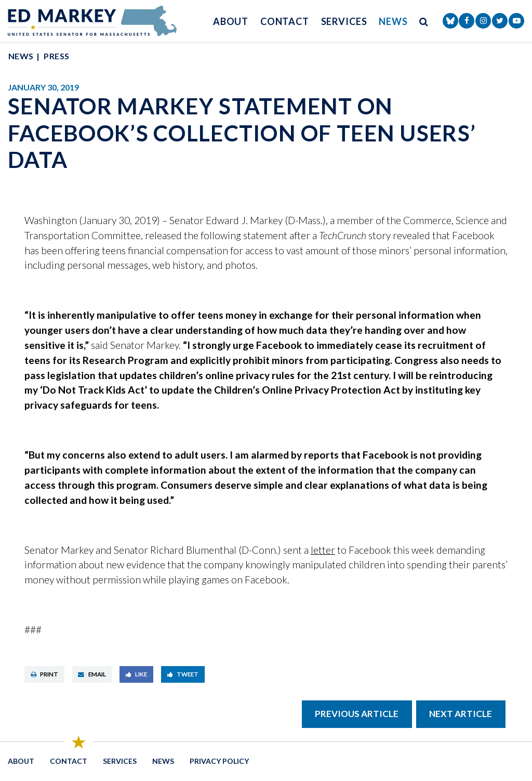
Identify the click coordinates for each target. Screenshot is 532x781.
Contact (285, 21)
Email (92, 674)
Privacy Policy (219, 761)
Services (344, 21)
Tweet (183, 674)
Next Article (461, 714)
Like (137, 674)
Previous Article (357, 714)
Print (45, 674)
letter (323, 550)
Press (56, 56)
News (393, 21)
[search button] (424, 21)
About (231, 21)
